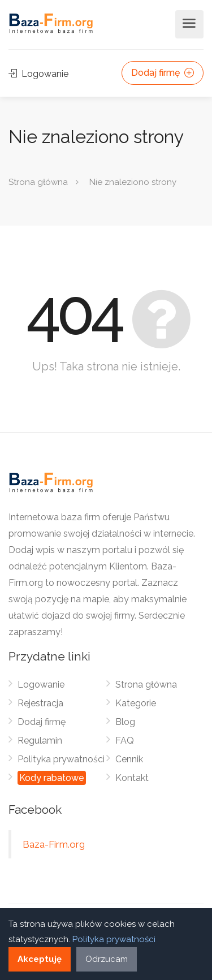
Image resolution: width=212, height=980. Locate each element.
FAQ (125, 741)
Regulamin (40, 741)
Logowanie (38, 74)
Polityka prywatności (61, 759)
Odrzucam (107, 959)
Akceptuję (40, 959)
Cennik (129, 759)
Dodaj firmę (163, 73)
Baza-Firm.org (54, 844)
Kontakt (132, 778)
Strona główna (38, 182)
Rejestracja (40, 703)
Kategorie (136, 703)
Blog (125, 722)
